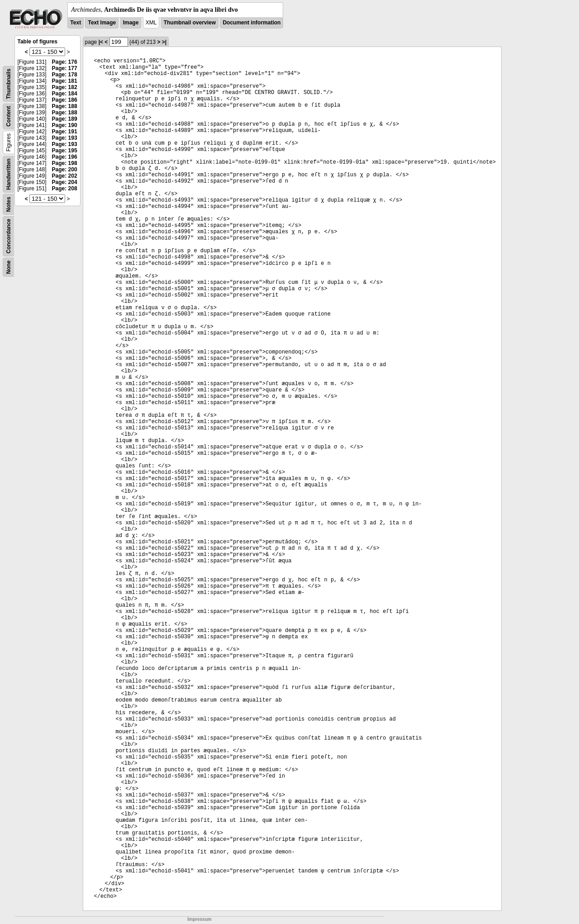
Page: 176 (65, 62)
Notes (9, 204)
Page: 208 (65, 189)
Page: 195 (65, 151)
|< (101, 42)
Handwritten (9, 174)
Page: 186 (65, 100)
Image (131, 23)
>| (164, 42)
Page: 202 (65, 176)
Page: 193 (65, 138)
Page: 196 (65, 157)
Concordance (9, 236)
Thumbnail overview (190, 23)
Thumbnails (9, 84)
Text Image (102, 23)
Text (76, 23)
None (9, 267)
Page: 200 (65, 170)
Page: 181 (65, 81)
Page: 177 (65, 68)
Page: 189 (65, 119)
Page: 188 (65, 106)
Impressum (199, 919)
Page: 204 (65, 182)
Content (9, 116)
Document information (252, 23)
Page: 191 (65, 132)
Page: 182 (65, 87)
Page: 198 (65, 163)
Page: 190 (65, 125)
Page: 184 (65, 94)
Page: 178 (65, 75)
